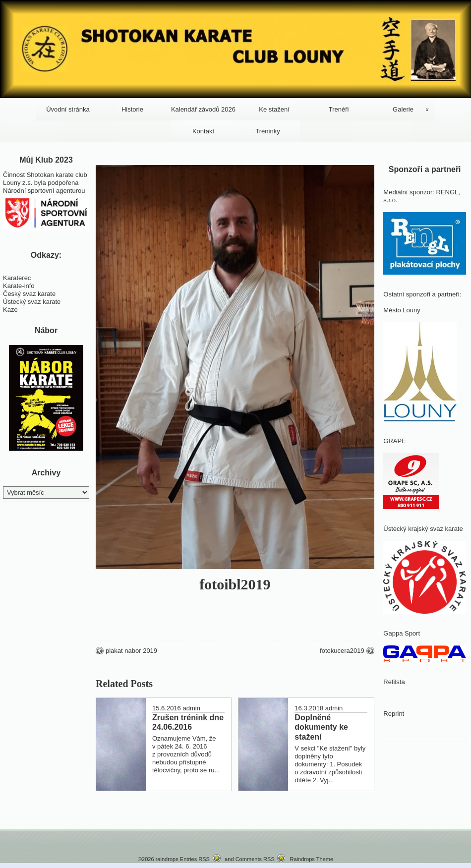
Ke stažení (274, 109)
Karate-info (19, 286)
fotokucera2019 (342, 651)
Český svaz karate (29, 294)
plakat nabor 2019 (131, 651)
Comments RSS (255, 859)
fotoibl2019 (235, 584)
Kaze (10, 310)
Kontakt (203, 131)
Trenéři (339, 109)
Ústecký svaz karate (32, 302)
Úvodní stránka (68, 109)
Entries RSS (195, 859)
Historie (132, 109)
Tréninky (267, 131)
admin (191, 708)
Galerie (403, 109)
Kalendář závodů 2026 (203, 109)
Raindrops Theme (311, 859)
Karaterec (17, 278)
